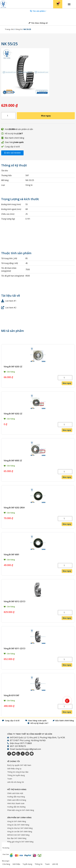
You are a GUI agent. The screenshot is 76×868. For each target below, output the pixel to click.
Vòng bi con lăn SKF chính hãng (20, 831)
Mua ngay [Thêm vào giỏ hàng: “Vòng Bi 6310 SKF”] (67, 712)
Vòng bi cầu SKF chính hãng (18, 825)
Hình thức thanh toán (16, 803)
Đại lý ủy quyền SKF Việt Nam (19, 765)
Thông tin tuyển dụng (16, 775)
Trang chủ (9, 29)
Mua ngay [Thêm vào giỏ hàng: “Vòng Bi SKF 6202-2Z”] (67, 430)
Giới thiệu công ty (14, 768)
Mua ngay (46, 116)
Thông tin (39, 864)
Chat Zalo (6, 852)
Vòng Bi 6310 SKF (11, 695)
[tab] (38, 11)
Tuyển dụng (27, 864)
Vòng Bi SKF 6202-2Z (13, 414)
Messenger (6, 859)
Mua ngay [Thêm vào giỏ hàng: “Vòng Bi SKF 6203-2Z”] (67, 383)
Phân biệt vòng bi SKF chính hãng (21, 810)
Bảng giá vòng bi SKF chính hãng (20, 842)
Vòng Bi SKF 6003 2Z (13, 461)
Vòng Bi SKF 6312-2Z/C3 (14, 601)
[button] (69, 4)
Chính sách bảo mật (15, 793)
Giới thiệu (16, 864)
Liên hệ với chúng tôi (16, 782)
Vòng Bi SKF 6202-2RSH (14, 508)
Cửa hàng (6, 864)
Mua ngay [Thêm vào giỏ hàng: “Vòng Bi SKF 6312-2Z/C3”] (67, 618)
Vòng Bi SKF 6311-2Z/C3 (14, 648)
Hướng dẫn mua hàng (16, 797)
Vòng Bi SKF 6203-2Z (13, 367)
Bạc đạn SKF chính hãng (17, 838)
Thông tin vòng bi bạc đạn (18, 772)
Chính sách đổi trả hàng (17, 800)
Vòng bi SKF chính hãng (17, 821)
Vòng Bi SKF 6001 (11, 555)
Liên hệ (55, 864)
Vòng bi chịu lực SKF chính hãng (20, 828)
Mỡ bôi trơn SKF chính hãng (18, 835)
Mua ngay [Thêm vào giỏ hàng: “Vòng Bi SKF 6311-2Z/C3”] (67, 665)
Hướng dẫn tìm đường (16, 807)
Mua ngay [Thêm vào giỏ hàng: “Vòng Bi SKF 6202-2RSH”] (67, 524)
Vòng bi (19, 29)
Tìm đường (6, 846)
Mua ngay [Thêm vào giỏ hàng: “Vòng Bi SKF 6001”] (67, 571)
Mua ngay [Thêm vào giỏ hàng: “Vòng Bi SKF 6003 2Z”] (67, 477)
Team (10, 779)
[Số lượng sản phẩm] (8, 116)
